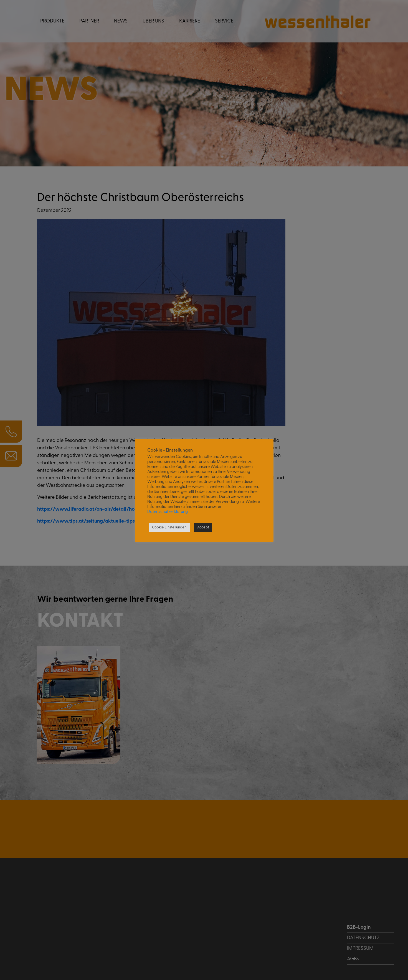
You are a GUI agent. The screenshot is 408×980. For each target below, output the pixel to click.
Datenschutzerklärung (168, 512)
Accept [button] (203, 527)
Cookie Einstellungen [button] (169, 527)
